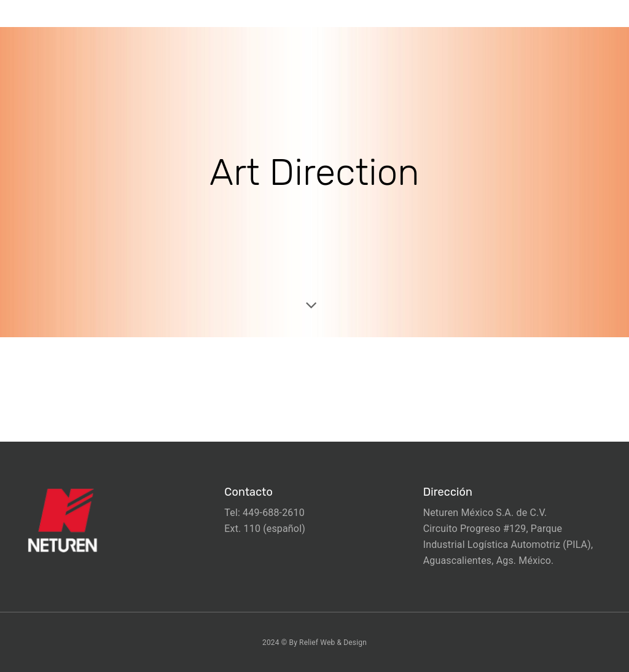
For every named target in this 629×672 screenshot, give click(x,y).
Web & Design (343, 643)
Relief (309, 643)
